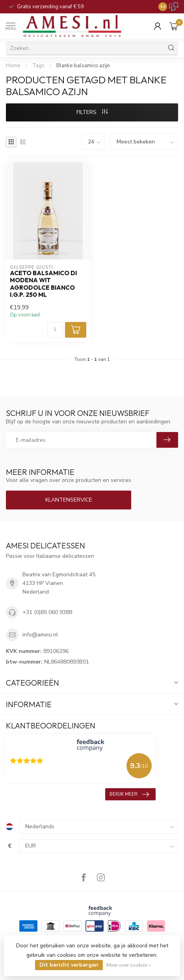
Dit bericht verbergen (69, 965)
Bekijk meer (129, 794)
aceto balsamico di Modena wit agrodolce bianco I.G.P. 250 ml (43, 284)
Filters (92, 112)
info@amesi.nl (40, 635)
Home (13, 66)
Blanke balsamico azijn (83, 66)
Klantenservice (69, 500)
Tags (38, 66)
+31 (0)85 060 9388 (47, 612)
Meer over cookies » (129, 965)
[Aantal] (55, 330)
